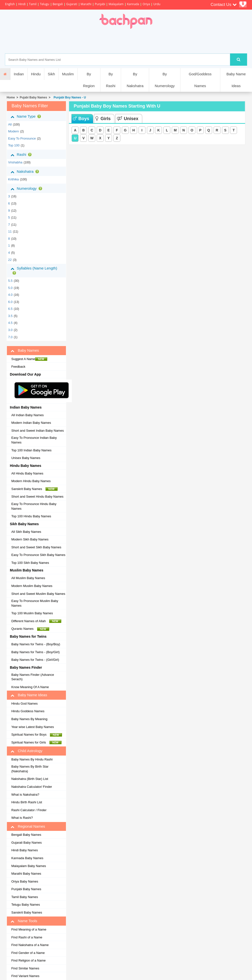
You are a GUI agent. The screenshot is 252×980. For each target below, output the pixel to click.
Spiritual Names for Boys (37, 735)
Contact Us (224, 5)
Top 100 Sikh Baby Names (30, 563)
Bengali (58, 4)
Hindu (36, 74)
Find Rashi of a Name (27, 937)
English (10, 4)
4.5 (10, 323)
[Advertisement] (143, 41)
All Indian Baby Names (28, 415)
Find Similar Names (25, 968)
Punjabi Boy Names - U (69, 97)
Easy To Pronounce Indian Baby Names (34, 440)
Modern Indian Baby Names (31, 423)
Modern (14, 131)
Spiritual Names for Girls (36, 743)
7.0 (10, 337)
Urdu (157, 4)
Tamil (33, 4)
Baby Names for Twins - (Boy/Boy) (36, 644)
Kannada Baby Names (27, 858)
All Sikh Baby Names (26, 532)
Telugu (45, 4)
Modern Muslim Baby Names (32, 586)
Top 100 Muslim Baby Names (32, 613)
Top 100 (14, 145)
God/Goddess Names (200, 80)
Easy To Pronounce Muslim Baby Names (35, 603)
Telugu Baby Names (26, 905)
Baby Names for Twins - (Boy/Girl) (35, 652)
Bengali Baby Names (26, 835)
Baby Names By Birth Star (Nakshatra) (30, 769)
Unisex (128, 119)
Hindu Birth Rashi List (27, 802)
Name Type (27, 116)
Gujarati (72, 4)
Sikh (51, 74)
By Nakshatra (135, 80)
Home (11, 97)
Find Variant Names (25, 976)
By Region (89, 80)
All (10, 124)
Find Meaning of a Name (29, 929)
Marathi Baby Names (26, 874)
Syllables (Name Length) (34, 270)
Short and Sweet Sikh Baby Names (36, 547)
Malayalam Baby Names (29, 866)
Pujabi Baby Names (33, 97)
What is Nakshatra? (25, 795)
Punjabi (100, 4)
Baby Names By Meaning (29, 719)
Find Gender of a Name (28, 953)
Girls (103, 119)
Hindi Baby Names (25, 850)
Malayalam (116, 4)
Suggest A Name (29, 359)
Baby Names (25, 350)
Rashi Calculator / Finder (29, 810)
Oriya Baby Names (25, 881)
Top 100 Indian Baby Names (31, 450)
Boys (81, 119)
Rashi (22, 155)
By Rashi (110, 80)
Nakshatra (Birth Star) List (30, 779)
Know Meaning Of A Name (30, 687)
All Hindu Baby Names (27, 473)
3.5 (10, 316)
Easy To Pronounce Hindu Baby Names (34, 506)
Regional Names (28, 826)
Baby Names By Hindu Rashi (32, 759)
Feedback (18, 367)
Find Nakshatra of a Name (30, 945)
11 (10, 231)
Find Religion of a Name (28, 960)
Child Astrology (26, 751)
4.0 (10, 295)
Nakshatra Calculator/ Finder (32, 787)
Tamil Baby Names (25, 897)
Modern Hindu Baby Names (31, 481)
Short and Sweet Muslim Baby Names (38, 594)
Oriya (146, 4)
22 (10, 260)
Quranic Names (30, 629)
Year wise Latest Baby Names (33, 727)
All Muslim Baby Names (28, 578)
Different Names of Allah (36, 621)
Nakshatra (26, 172)
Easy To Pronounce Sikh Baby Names (38, 555)
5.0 (10, 288)
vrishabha (15, 162)
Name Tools (24, 921)
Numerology (27, 189)
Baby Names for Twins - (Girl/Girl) (35, 660)
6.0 (10, 302)
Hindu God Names (24, 703)
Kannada (133, 4)
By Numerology (165, 80)
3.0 (10, 330)
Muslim (68, 74)
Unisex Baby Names (26, 458)
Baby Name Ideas (236, 80)
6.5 (10, 309)
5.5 (10, 281)
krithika (13, 179)
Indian (19, 74)
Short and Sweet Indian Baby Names (38, 431)
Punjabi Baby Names (26, 889)
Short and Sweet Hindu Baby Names (37, 497)
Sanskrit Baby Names (34, 489)
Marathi (86, 4)
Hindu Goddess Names (28, 711)
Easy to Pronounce (22, 138)
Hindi (22, 4)
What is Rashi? (22, 818)
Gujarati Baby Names (27, 843)
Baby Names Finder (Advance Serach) (33, 677)
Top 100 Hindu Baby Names (31, 516)
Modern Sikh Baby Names (30, 539)
